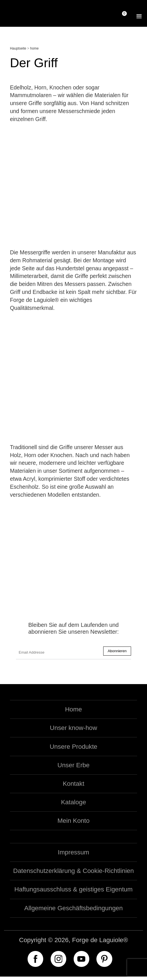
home (34, 48)
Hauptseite (18, 48)
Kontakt (74, 787)
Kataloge (73, 806)
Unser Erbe (73, 769)
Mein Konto (73, 824)
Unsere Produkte (74, 750)
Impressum (73, 856)
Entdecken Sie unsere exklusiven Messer (73, 573)
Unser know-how (73, 732)
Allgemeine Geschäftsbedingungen (73, 912)
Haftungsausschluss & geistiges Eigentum (74, 893)
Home (74, 713)
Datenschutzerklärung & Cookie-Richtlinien (73, 874)
